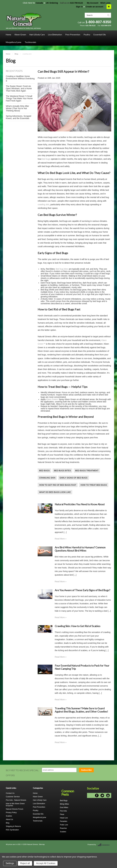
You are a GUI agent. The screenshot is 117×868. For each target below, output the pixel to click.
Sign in (79, 7)
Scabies (63, 832)
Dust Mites (64, 807)
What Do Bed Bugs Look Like (56, 173)
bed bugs (46, 159)
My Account (93, 3)
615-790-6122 (77, 3)
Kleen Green (20, 35)
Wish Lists (105, 3)
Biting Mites (64, 804)
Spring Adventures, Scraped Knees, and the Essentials (18, 117)
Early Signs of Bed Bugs (53, 253)
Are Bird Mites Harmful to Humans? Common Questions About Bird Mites (80, 549)
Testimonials (30, 42)
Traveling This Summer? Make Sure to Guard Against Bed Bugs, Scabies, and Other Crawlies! (81, 710)
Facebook (97, 795)
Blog (16, 54)
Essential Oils (100, 35)
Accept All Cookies (46, 863)
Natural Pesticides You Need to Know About (80, 504)
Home (8, 35)
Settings (10, 863)
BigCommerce (104, 845)
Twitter (102, 795)
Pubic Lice (64, 825)
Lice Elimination (55, 35)
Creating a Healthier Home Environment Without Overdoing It (20, 79)
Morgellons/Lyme (14, 42)
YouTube (108, 795)
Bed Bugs (64, 801)
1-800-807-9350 (98, 22)
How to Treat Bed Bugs (53, 387)
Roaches (63, 828)
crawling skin (43, 204)
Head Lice (64, 818)
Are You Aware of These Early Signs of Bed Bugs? (82, 590)
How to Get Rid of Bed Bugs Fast (59, 309)
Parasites (64, 821)
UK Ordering (52, 3)
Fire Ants (63, 811)
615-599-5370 (106, 26)
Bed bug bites (62, 269)
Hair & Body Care (37, 35)
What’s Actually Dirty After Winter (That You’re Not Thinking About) (17, 108)
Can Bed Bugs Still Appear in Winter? (63, 71)
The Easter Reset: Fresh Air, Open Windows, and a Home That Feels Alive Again (19, 88)
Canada (39, 3)
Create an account (94, 7)
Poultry (87, 35)
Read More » (61, 539)
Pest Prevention (73, 35)
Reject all (25, 863)
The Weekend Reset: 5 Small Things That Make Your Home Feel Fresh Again (19, 98)
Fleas (62, 814)
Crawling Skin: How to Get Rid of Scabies (78, 626)
